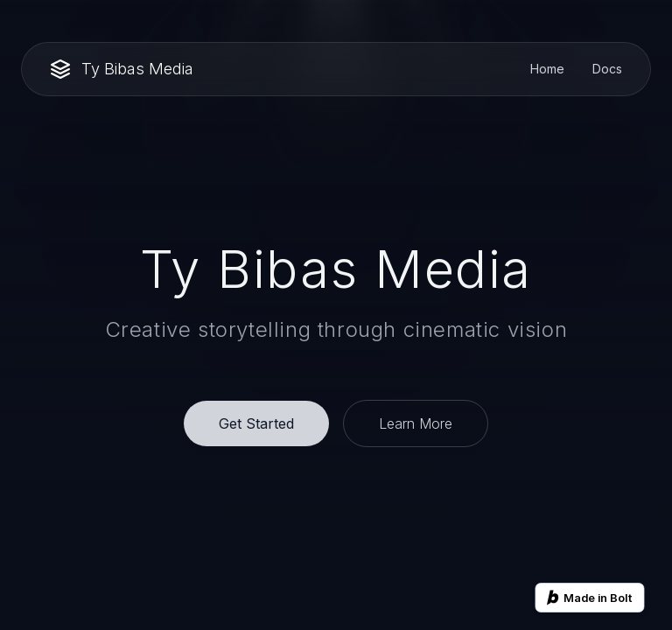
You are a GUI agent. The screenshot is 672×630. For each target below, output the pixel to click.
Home (547, 69)
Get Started (256, 423)
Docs (607, 69)
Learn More (416, 423)
